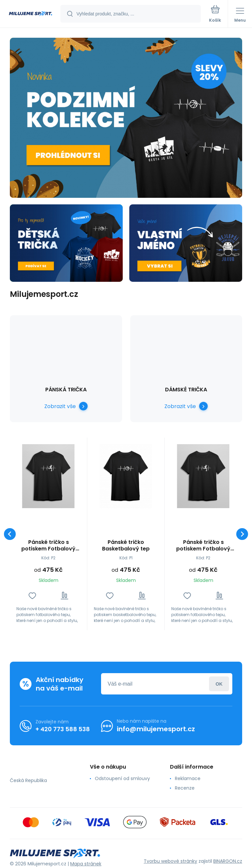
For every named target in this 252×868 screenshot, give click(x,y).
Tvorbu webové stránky (170, 861)
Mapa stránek (86, 864)
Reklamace (188, 778)
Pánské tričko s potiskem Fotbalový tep (48, 546)
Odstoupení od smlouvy (122, 778)
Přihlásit (219, 684)
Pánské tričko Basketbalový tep (126, 546)
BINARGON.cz (228, 861)
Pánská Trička (66, 390)
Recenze (185, 788)
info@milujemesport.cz (156, 729)
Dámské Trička (186, 390)
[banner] (31, 14)
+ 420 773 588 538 (63, 729)
